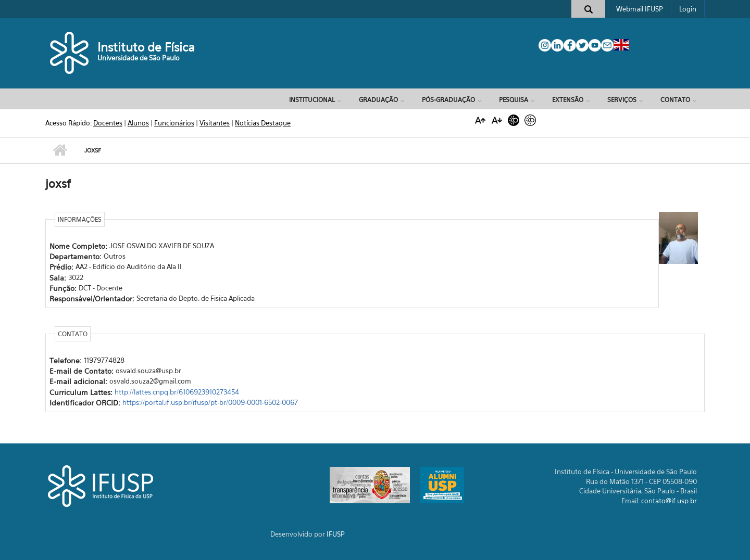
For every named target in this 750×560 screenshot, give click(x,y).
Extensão (568, 100)
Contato (675, 100)
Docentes (108, 123)
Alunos (138, 123)
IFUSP (336, 534)
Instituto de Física (146, 47)
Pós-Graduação (448, 100)
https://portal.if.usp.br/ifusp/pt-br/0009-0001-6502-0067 (210, 402)
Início (60, 150)
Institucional (312, 100)
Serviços (622, 100)
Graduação (378, 100)
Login (688, 9)
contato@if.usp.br (669, 501)
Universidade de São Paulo (139, 58)
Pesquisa (514, 100)
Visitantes (215, 123)
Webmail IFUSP (640, 9)
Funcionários (174, 123)
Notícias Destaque (263, 123)
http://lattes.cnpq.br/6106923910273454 (177, 392)
